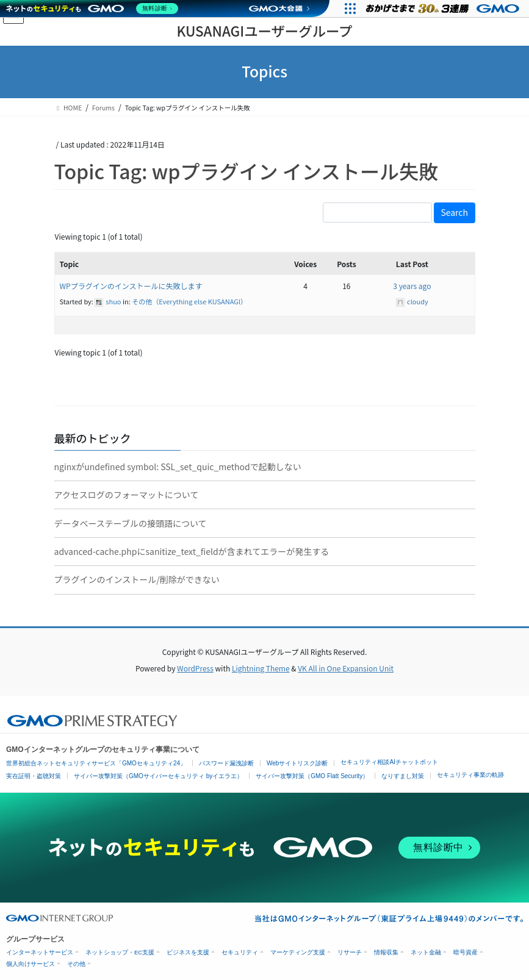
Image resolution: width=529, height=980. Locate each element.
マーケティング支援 (298, 952)
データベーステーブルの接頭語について (131, 523)
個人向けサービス (31, 964)
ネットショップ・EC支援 (120, 952)
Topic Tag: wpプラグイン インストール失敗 (247, 171)
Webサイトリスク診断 (297, 763)
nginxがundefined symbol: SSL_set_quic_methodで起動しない (178, 467)
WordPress (195, 668)
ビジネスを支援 (188, 952)
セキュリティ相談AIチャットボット (389, 762)
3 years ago (412, 286)
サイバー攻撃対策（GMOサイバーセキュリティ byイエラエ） (158, 776)
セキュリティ (240, 952)
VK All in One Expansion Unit (346, 668)
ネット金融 (426, 952)
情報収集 (386, 952)
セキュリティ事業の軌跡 (470, 775)
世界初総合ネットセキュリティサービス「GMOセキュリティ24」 (96, 763)
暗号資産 (466, 952)
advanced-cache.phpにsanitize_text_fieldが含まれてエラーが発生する (192, 551)
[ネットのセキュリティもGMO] (94, 9)
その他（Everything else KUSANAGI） (189, 301)
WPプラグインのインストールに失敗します (131, 286)
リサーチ (350, 952)
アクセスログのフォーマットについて (127, 495)
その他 (76, 964)
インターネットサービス (40, 952)
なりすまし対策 (403, 776)
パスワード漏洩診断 (226, 763)
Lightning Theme (261, 668)
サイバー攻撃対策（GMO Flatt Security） (312, 776)
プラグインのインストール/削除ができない (137, 579)
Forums (103, 108)
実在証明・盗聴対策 (34, 776)
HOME (68, 108)
